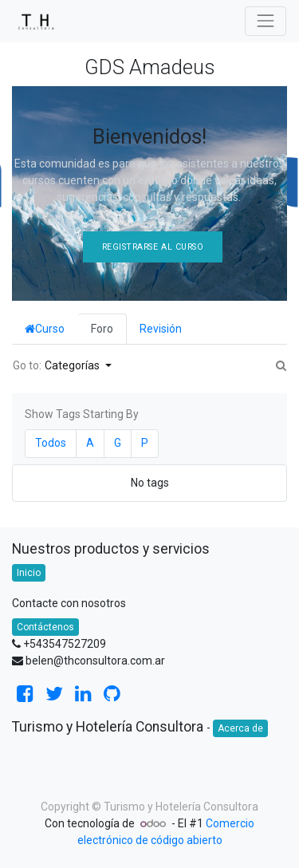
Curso (45, 329)
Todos (51, 443)
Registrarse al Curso (153, 247)
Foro (102, 329)
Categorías (73, 365)
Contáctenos (45, 627)
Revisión (161, 329)
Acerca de (240, 728)
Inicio (29, 573)
